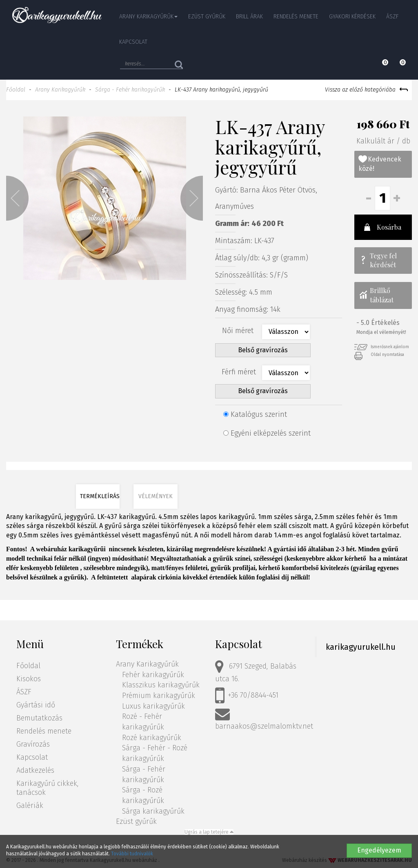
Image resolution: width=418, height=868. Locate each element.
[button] (17, 198)
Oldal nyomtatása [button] (379, 355)
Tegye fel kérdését (378, 260)
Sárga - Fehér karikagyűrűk (130, 90)
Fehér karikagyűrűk (153, 675)
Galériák (30, 805)
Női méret (239, 331)
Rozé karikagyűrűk (152, 738)
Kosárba (382, 227)
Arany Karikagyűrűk (60, 90)
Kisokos (29, 679)
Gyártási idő (36, 705)
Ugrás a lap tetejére (209, 832)
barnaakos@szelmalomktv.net (264, 719)
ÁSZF (392, 17)
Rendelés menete (296, 17)
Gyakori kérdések (352, 17)
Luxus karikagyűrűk (153, 706)
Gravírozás (33, 744)
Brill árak (249, 17)
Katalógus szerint (255, 414)
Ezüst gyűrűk (207, 17)
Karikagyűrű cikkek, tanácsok (48, 788)
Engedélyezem (379, 850)
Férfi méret (239, 372)
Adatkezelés (35, 770)
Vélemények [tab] (156, 496)
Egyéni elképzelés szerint (267, 433)
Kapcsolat (133, 42)
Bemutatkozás (39, 718)
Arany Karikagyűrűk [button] (148, 17)
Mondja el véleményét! (381, 332)
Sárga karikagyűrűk (153, 811)
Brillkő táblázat (376, 295)
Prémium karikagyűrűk (159, 696)
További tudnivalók (132, 854)
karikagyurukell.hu (361, 647)
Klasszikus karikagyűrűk (161, 685)
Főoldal (16, 90)
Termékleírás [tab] (100, 496)
